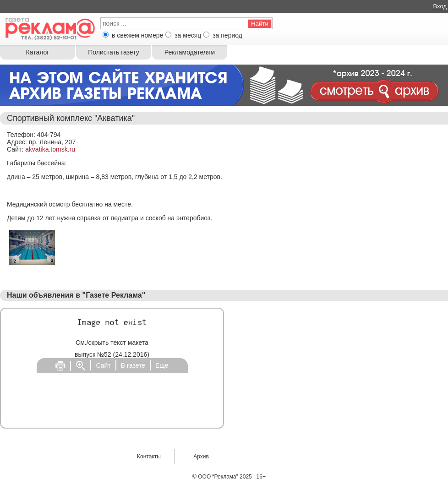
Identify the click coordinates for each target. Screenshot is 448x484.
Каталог (38, 52)
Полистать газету (113, 52)
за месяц (188, 35)
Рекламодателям (190, 52)
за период (227, 35)
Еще (162, 365)
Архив (201, 457)
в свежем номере (137, 35)
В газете (133, 365)
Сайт (103, 365)
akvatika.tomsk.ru (50, 149)
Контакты (149, 457)
